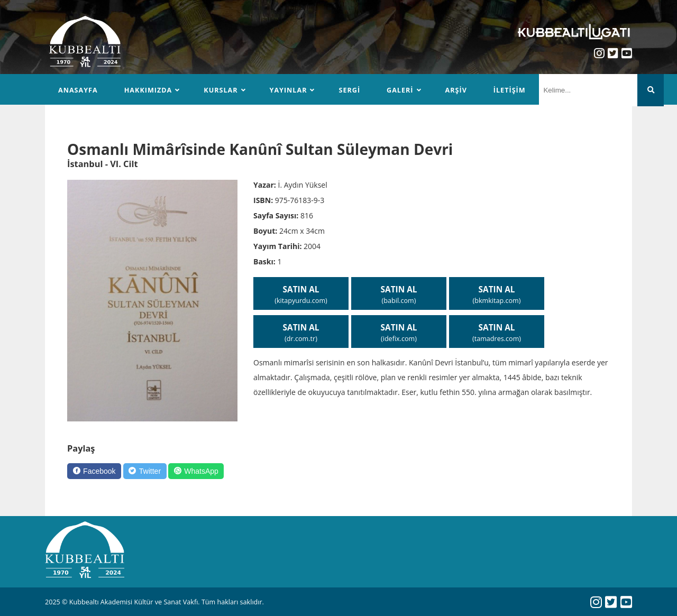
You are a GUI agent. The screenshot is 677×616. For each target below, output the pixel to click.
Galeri (400, 90)
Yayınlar (289, 90)
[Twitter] (145, 471)
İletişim (510, 90)
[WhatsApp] (196, 471)
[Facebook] (94, 471)
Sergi (349, 90)
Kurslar (221, 90)
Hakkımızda (148, 90)
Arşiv (456, 90)
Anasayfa (78, 90)
